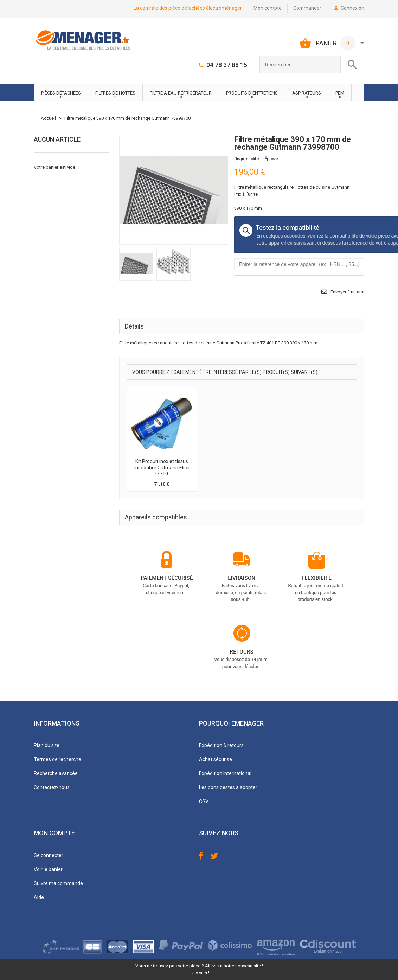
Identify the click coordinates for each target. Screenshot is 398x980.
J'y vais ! (201, 973)
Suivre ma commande (58, 883)
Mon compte (268, 8)
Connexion (352, 8)
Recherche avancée (56, 773)
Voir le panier (48, 869)
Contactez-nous (52, 787)
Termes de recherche (57, 759)
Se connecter (49, 855)
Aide (39, 897)
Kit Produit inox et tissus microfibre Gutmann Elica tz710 (162, 468)
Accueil (48, 118)
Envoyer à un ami (347, 292)
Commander (307, 8)
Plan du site (47, 745)
